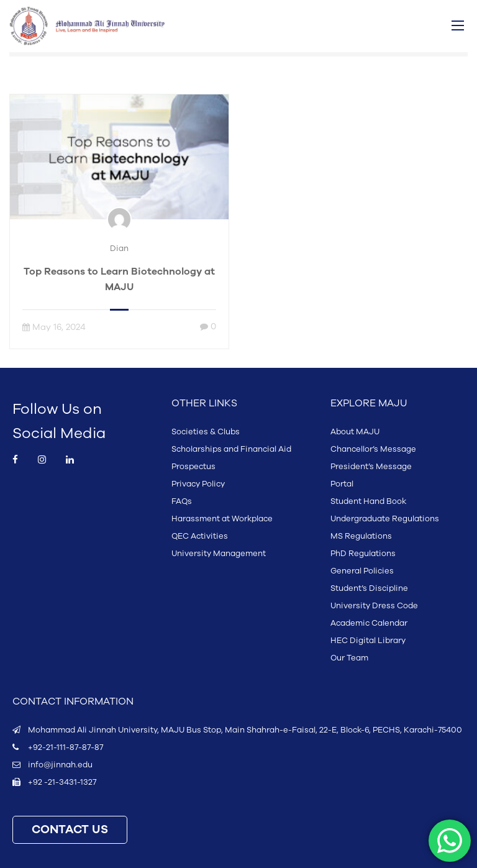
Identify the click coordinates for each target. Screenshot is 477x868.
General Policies (362, 571)
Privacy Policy (198, 484)
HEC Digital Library (368, 641)
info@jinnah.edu (60, 765)
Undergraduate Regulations (385, 519)
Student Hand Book (368, 501)
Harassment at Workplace (222, 519)
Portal (342, 484)
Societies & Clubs (206, 432)
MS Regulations (361, 536)
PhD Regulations (363, 554)
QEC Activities (200, 536)
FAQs (182, 501)
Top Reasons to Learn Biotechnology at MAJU (119, 279)
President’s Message (371, 467)
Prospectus (193, 467)
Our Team (349, 658)
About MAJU (355, 432)
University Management (219, 554)
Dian (119, 249)
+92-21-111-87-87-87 (66, 747)
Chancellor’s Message (373, 449)
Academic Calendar (369, 623)
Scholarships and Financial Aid (231, 449)
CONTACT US (70, 830)
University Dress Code (374, 606)
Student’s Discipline (369, 588)
